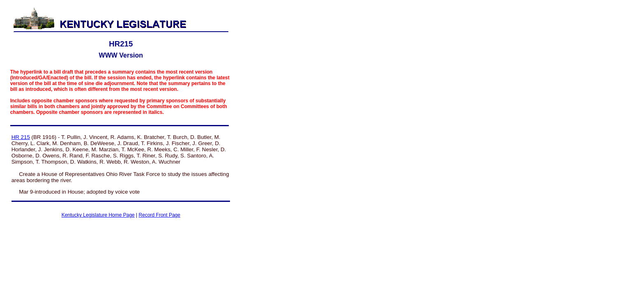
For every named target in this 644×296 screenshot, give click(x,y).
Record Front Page (160, 215)
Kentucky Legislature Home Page (98, 215)
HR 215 (21, 137)
